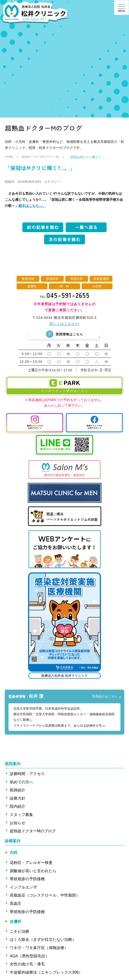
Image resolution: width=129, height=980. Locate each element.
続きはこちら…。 (32, 206)
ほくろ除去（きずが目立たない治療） (43, 940)
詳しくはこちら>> (64, 324)
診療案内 (13, 841)
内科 (14, 853)
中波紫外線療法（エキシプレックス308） (46, 973)
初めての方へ (21, 782)
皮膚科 (16, 922)
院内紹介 (18, 807)
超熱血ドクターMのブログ (33, 831)
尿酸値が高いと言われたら (33, 871)
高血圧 (16, 904)
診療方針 (18, 799)
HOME (10, 157)
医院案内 (13, 764)
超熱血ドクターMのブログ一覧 (45, 157)
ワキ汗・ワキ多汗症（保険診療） (39, 948)
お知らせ (18, 823)
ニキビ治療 (19, 932)
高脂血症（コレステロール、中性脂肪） (45, 896)
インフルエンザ (23, 887)
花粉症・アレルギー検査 (31, 863)
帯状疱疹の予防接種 (27, 879)
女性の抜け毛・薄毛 (27, 964)
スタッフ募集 (21, 815)
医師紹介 (18, 790)
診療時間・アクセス (27, 774)
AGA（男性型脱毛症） (29, 956)
